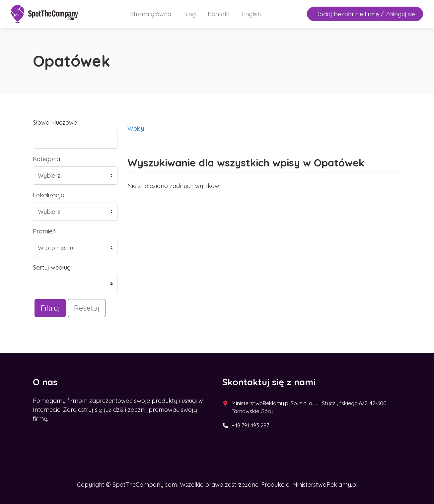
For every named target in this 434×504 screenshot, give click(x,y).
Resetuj (87, 308)
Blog (189, 14)
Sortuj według (52, 267)
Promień (44, 231)
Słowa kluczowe (55, 123)
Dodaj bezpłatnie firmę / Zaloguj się (365, 14)
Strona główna (151, 14)
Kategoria (46, 159)
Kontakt (219, 14)
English (251, 14)
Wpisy (136, 128)
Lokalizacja (49, 195)
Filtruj (50, 308)
